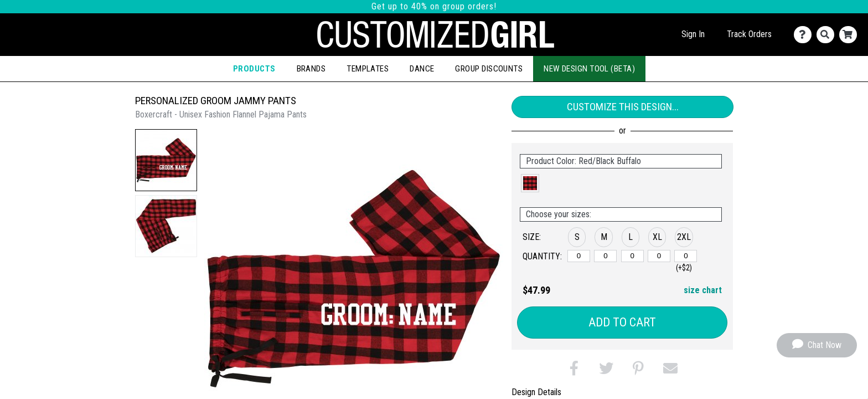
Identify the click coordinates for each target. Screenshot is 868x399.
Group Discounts (489, 69)
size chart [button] (703, 290)
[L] (632, 256)
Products (254, 69)
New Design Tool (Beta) (589, 69)
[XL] (659, 256)
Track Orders (749, 34)
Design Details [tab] (536, 392)
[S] (579, 256)
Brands (311, 69)
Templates (368, 69)
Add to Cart (622, 322)
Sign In (693, 34)
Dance (422, 69)
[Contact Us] (805, 35)
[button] (166, 160)
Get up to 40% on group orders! (434, 6)
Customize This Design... (623, 107)
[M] (605, 256)
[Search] (828, 35)
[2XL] (686, 256)
